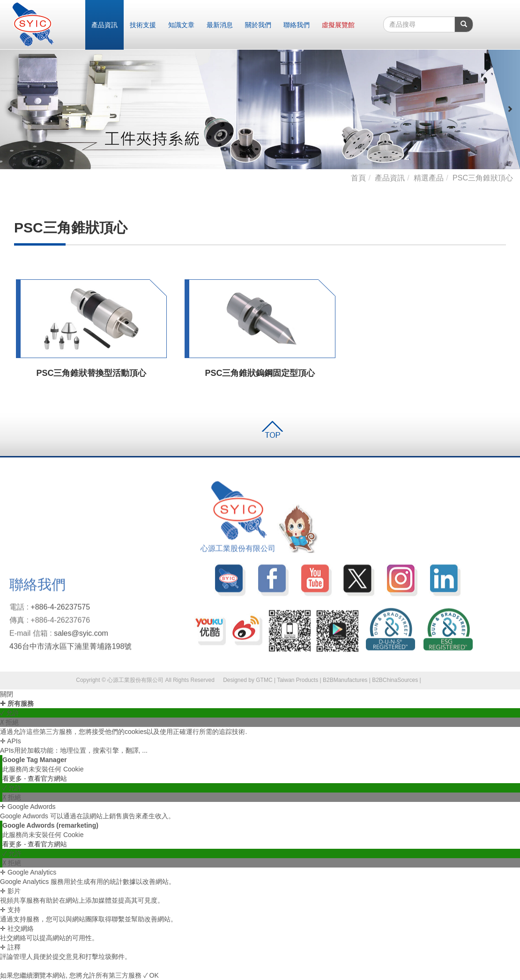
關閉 (7, 694)
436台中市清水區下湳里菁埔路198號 (71, 649)
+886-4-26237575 (60, 610)
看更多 (13, 778)
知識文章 (181, 25)
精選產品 (429, 178)
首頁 (358, 178)
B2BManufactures (345, 680)
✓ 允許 (10, 713)
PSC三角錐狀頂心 (483, 178)
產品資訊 (104, 25)
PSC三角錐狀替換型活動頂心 (91, 373)
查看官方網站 (47, 778)
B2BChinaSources (395, 680)
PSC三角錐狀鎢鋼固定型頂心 (260, 373)
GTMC (264, 680)
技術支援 (143, 25)
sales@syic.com (81, 637)
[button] (10, 109)
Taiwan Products (297, 680)
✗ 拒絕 (9, 722)
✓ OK (151, 975)
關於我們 (258, 25)
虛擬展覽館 (338, 25)
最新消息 (220, 25)
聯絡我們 (297, 25)
